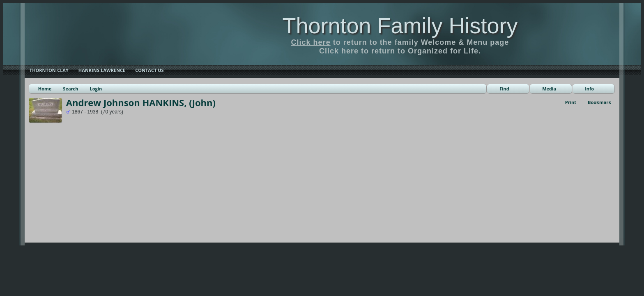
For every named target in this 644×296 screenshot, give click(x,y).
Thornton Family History (400, 25)
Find (504, 89)
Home (45, 89)
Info (589, 89)
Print (571, 102)
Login (96, 89)
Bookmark (599, 102)
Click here (311, 42)
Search (70, 89)
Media (549, 89)
